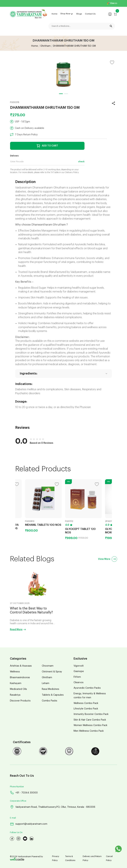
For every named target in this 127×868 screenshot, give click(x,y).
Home (54, 14)
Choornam (48, 666)
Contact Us (90, 14)
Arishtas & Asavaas (21, 666)
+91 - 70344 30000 (24, 793)
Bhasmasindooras (20, 677)
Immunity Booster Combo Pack (91, 714)
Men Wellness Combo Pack (89, 731)
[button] (61, 94)
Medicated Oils (18, 689)
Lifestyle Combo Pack (86, 709)
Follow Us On (16, 832)
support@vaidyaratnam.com (29, 824)
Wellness (15, 672)
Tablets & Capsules (53, 695)
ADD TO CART (47, 146)
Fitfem (77, 677)
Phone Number (17, 787)
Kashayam (16, 683)
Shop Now (65, 14)
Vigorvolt (79, 666)
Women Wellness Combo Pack (90, 725)
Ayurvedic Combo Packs (87, 688)
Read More (18, 630)
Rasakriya (15, 695)
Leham (46, 683)
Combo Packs (50, 701)
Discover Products (20, 701)
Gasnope (79, 671)
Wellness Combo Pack (86, 703)
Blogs (79, 14)
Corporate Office (18, 801)
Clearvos (79, 682)
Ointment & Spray (52, 672)
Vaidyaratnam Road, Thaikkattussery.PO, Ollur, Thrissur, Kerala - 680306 (53, 807)
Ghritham (45, 46)
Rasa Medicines (51, 689)
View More (108, 559)
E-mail (13, 818)
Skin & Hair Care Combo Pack (90, 720)
